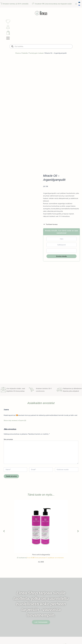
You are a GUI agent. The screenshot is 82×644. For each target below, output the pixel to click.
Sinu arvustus (8, 440)
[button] (4, 532)
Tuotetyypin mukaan (36, 54)
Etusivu (18, 54)
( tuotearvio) (22, 559)
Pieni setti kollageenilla (41, 556)
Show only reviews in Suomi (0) (15, 422)
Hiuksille (25, 54)
